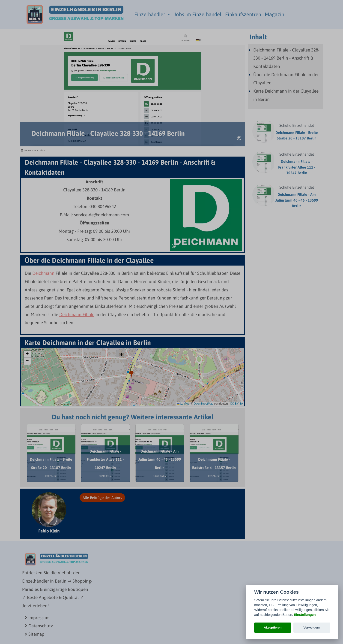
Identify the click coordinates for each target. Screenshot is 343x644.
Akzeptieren (273, 627)
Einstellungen (305, 615)
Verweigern (312, 627)
